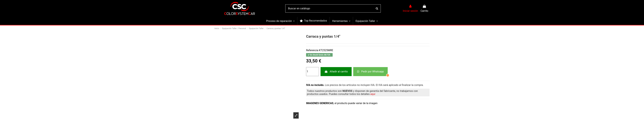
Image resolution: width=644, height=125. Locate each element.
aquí (373, 94)
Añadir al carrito (336, 72)
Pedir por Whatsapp (370, 72)
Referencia (312, 50)
